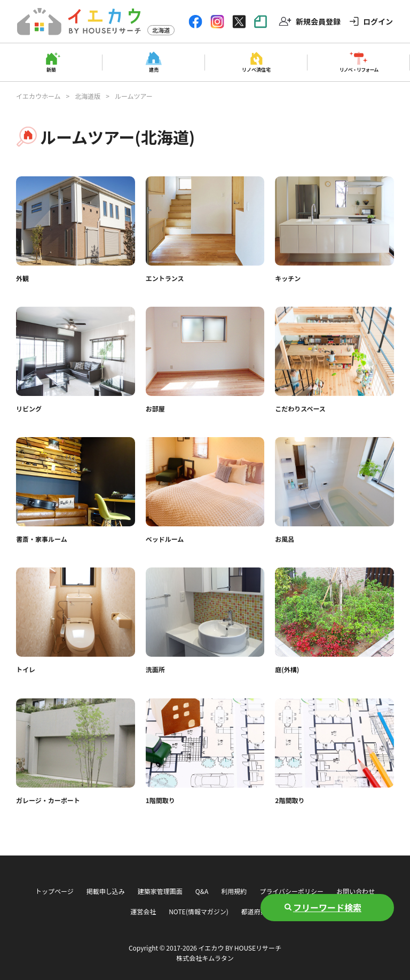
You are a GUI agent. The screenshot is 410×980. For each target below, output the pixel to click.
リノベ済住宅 (256, 69)
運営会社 (143, 911)
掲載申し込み (106, 891)
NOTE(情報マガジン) (199, 911)
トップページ (54, 891)
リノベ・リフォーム (359, 69)
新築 (51, 69)
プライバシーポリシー (291, 891)
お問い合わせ (356, 891)
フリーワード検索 (327, 907)
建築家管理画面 (160, 891)
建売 (154, 69)
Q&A (202, 891)
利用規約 (234, 891)
